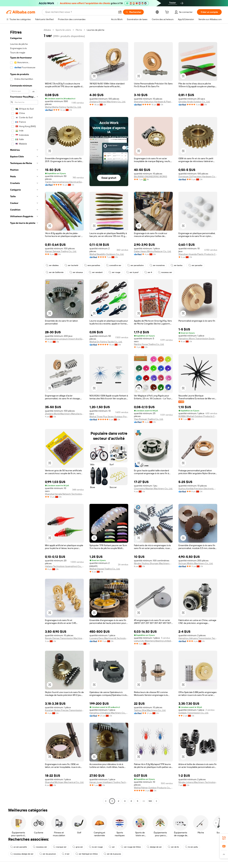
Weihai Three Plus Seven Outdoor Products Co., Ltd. (109, 417)
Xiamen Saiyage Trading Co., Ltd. (61, 251)
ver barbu (177, 265)
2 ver (66, 854)
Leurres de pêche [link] (96, 30)
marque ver (60, 847)
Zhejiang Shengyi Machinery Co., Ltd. (108, 102)
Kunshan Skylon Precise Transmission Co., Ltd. (64, 710)
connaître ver (114, 265)
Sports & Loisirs (63, 30)
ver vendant (96, 272)
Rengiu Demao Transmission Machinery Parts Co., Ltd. (64, 638)
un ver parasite (19, 847)
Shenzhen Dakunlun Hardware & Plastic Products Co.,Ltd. (153, 102)
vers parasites (92, 265)
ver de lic (173, 847)
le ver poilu (192, 847)
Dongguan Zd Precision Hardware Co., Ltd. (198, 176)
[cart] (168, 13)
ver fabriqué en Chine (87, 854)
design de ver (154, 847)
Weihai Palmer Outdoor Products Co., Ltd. (153, 788)
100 (150, 801)
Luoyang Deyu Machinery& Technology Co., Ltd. (109, 638)
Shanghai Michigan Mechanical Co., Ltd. (64, 782)
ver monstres (157, 265)
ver (112, 847)
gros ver (78, 847)
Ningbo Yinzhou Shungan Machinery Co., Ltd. (153, 563)
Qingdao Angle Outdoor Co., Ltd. (194, 102)
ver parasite (195, 265)
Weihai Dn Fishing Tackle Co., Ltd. (106, 342)
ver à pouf (132, 272)
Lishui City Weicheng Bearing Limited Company (153, 641)
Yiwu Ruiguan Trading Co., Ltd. (149, 419)
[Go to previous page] (106, 801)
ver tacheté (71, 265)
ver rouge (114, 272)
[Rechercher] (133, 12)
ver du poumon (48, 854)
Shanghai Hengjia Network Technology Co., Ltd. (64, 494)
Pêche (79, 30)
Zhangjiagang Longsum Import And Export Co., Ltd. (64, 339)
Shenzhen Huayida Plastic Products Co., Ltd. (198, 254)
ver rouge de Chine (131, 847)
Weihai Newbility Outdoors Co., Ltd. (107, 254)
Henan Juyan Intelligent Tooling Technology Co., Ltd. (109, 782)
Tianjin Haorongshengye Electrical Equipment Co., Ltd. (64, 182)
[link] (224, 838)
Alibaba (47, 30)
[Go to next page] (156, 801)
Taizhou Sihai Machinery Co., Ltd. (150, 710)
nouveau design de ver (22, 854)
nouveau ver (165, 272)
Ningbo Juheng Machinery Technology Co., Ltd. (198, 782)
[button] (120, 12)
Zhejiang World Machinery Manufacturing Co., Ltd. (64, 414)
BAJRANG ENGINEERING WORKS (150, 176)
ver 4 (148, 272)
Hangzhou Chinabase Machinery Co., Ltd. (109, 713)
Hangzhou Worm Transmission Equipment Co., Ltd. (198, 338)
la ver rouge (96, 847)
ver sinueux (76, 272)
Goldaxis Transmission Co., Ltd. (193, 713)
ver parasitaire (135, 265)
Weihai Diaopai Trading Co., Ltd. (105, 569)
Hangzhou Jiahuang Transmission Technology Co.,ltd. (198, 638)
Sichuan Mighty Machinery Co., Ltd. (196, 563)
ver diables (52, 265)
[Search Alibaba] (80, 12)
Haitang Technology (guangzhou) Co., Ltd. (64, 566)
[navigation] (24, 416)
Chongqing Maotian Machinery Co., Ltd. (153, 489)
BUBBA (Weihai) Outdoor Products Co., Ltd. (198, 416)
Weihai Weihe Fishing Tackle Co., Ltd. (63, 107)
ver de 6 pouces (112, 854)
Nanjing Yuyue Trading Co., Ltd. (149, 344)
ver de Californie (55, 272)
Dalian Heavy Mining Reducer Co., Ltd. (153, 251)
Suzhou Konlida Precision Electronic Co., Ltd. (198, 489)
